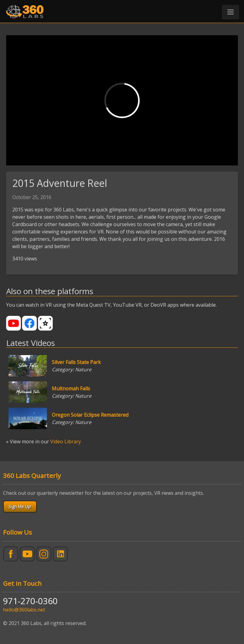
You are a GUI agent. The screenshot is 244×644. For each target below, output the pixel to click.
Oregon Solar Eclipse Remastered (90, 415)
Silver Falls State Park (76, 362)
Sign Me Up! (20, 507)
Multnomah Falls (71, 388)
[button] (231, 12)
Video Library (66, 441)
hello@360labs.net (24, 610)
